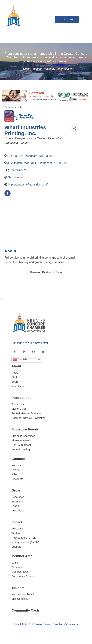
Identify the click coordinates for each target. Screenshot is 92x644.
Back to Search (13, 107)
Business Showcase (23, 440)
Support (16, 551)
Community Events (23, 580)
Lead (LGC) (18, 510)
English (20, 364)
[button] (67, 20)
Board (15, 386)
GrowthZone (54, 272)
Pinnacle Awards (21, 444)
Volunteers (18, 390)
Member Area (22, 560)
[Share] (75, 128)
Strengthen (18, 505)
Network (16, 469)
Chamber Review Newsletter (28, 422)
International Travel (23, 598)
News (15, 377)
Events (16, 474)
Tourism (18, 592)
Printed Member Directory (27, 417)
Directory (17, 571)
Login (15, 566)
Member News (20, 576)
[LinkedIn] (24, 356)
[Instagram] (33, 356)
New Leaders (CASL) (24, 542)
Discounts (17, 483)
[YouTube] (43, 356)
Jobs (14, 478)
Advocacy (17, 533)
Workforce (17, 537)
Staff (14, 381)
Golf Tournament (21, 449)
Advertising (18, 514)
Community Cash (25, 614)
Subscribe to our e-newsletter (30, 347)
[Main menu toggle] (85, 20)
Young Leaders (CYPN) (25, 546)
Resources (18, 501)
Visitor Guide (19, 413)
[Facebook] (15, 356)
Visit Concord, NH (22, 603)
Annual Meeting (21, 453)
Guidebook (18, 408)
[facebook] (7, 193)
